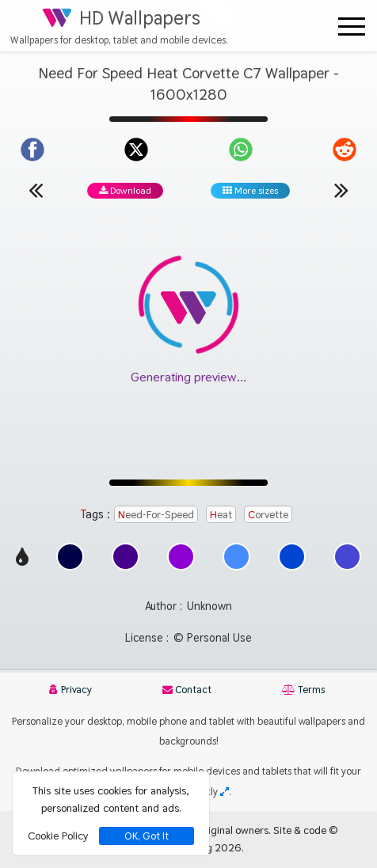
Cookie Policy (58, 836)
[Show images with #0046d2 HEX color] (292, 566)
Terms (303, 690)
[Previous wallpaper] (36, 190)
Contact (187, 690)
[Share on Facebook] (32, 150)
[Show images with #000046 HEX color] (70, 566)
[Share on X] (136, 150)
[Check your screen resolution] (225, 792)
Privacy (70, 690)
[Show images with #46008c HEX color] (126, 566)
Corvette (268, 514)
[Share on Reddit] (345, 150)
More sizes (250, 191)
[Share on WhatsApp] (241, 150)
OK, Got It (147, 836)
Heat (221, 514)
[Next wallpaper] (341, 190)
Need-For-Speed (156, 514)
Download (125, 191)
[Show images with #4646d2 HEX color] (347, 566)
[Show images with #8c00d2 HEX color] (181, 566)
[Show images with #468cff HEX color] (236, 566)
